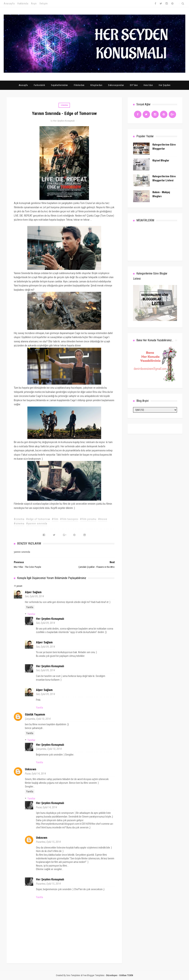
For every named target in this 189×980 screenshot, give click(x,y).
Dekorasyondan (116, 85)
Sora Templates (73, 975)
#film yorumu (88, 519)
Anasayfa (9, 4)
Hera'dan (148, 85)
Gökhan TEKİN (126, 975)
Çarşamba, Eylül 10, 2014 (38, 719)
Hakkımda (23, 4)
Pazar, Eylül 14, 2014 (35, 774)
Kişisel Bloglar (161, 160)
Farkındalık (39, 85)
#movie (103, 519)
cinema (64, 105)
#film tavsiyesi (69, 519)
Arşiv (34, 4)
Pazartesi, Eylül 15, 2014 (48, 842)
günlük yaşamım (35, 714)
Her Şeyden (165, 85)
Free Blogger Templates (93, 975)
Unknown (31, 769)
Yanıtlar (31, 614)
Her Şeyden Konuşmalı (50, 619)
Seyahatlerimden (59, 85)
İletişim (44, 4)
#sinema (19, 523)
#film (55, 519)
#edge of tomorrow (38, 519)
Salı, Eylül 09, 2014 (34, 596)
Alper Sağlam (33, 592)
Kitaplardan (96, 85)
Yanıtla (30, 607)
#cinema (19, 519)
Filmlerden (79, 85)
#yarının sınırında (37, 523)
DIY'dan (134, 85)
